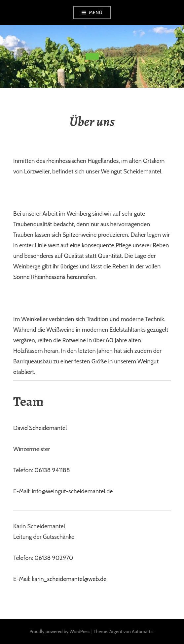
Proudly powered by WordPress (60, 631)
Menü (96, 13)
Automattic (143, 631)
